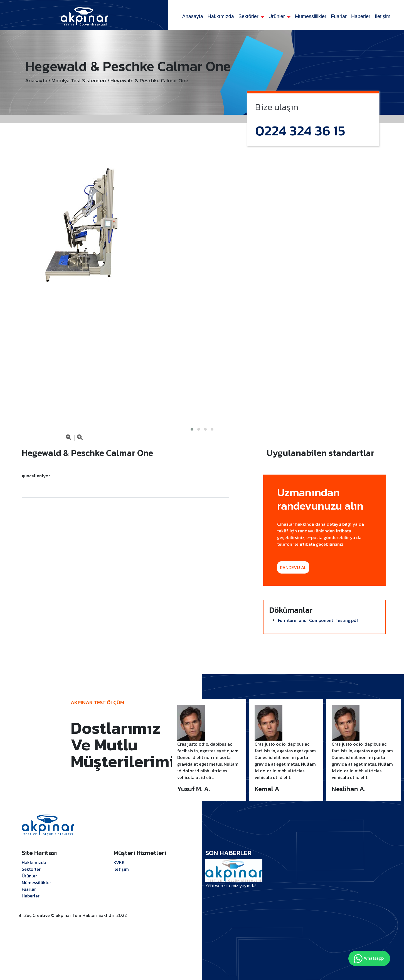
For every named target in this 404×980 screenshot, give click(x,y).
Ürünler (277, 16)
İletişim (383, 16)
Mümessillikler (311, 16)
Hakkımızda (221, 16)
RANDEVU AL (293, 567)
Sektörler (249, 16)
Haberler (361, 16)
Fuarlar (339, 16)
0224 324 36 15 (300, 131)
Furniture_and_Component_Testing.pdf (318, 620)
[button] (192, 429)
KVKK (119, 862)
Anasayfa (193, 16)
